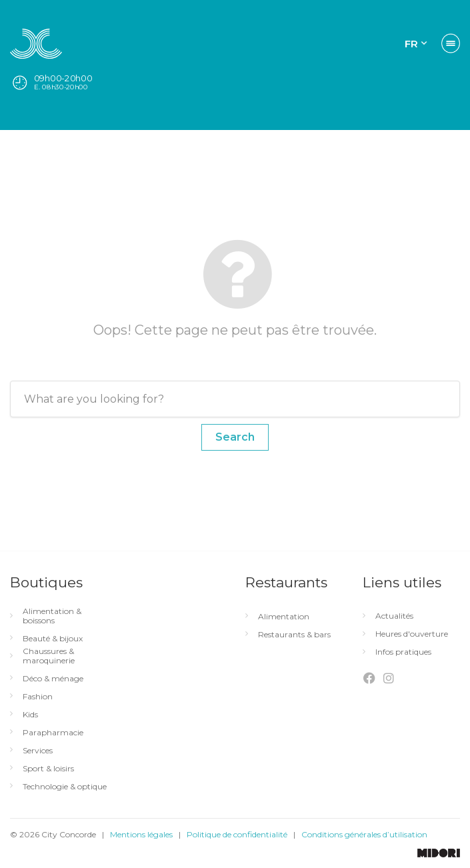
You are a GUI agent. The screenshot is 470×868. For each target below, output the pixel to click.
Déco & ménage (53, 679)
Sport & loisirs (48, 769)
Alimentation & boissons (52, 616)
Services (38, 751)
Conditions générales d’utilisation (364, 834)
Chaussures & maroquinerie (49, 656)
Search (235, 437)
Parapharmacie (53, 733)
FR (411, 44)
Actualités (394, 616)
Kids (30, 715)
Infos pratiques (403, 652)
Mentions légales (141, 834)
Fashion (38, 697)
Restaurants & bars (294, 635)
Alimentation (284, 617)
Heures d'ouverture (412, 634)
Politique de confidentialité (237, 834)
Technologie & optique (65, 787)
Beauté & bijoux (53, 639)
